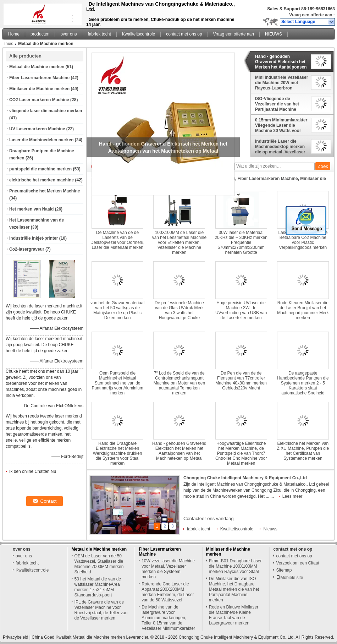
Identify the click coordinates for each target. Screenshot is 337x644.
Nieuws (270, 529)
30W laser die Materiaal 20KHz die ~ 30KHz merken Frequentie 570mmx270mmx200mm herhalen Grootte (241, 242)
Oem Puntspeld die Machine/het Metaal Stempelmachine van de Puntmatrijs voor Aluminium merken (117, 383)
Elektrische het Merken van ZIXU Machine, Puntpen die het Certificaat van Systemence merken (303, 451)
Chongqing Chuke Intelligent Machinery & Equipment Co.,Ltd (245, 478)
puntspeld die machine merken (40, 169)
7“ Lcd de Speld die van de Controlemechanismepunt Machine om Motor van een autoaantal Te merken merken (179, 383)
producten (40, 34)
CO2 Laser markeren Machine (39, 100)
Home (14, 34)
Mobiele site (289, 578)
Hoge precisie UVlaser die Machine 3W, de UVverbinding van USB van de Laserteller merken (241, 310)
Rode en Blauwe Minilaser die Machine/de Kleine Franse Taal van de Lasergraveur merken (234, 615)
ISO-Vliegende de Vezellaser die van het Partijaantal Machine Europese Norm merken (279, 104)
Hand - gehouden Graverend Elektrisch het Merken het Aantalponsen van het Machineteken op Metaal (281, 62)
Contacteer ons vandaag (209, 519)
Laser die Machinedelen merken (41, 140)
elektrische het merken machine (42, 180)
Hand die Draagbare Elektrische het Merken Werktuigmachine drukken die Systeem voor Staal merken (118, 453)
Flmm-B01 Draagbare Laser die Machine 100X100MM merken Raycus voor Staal (235, 566)
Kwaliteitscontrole (139, 34)
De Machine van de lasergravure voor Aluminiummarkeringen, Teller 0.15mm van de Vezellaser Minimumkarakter (168, 618)
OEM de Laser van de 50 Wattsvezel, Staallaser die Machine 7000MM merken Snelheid (99, 564)
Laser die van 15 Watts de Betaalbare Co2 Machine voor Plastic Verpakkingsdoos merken (303, 240)
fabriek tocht (99, 34)
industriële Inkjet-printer (34, 238)
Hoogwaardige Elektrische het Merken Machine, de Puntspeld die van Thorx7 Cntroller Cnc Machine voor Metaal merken (241, 453)
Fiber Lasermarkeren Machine (39, 78)
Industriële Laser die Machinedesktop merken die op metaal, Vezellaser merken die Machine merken (280, 147)
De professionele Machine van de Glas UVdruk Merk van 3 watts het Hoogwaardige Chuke (179, 310)
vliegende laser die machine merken (46, 111)
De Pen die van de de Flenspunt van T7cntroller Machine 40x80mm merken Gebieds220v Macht (241, 381)
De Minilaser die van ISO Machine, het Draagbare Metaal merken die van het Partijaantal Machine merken (234, 589)
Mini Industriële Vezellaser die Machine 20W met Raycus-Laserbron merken (281, 83)
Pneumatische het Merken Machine (45, 191)
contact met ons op (184, 34)
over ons (68, 34)
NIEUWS (274, 34)
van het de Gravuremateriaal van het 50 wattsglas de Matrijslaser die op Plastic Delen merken (117, 310)
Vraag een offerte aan (311, 15)
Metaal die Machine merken (37, 67)
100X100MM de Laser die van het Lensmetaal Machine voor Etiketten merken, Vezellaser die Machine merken (179, 242)
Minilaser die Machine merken (39, 89)
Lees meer (292, 496)
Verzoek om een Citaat (297, 563)
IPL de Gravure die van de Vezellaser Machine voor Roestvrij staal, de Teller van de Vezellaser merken (101, 610)
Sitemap (284, 570)
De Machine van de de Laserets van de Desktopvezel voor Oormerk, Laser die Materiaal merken (117, 240)
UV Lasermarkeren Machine (37, 129)
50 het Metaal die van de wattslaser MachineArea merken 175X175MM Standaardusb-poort (98, 587)
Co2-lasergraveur (27, 249)
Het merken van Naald (31, 209)
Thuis (8, 44)
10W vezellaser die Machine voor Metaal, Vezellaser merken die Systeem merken (168, 569)
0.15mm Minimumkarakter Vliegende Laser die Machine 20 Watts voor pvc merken (281, 125)
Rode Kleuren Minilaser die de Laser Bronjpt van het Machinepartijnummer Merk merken (303, 310)
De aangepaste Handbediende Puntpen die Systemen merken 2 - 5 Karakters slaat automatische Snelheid (303, 383)
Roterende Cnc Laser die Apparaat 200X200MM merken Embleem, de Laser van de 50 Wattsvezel (168, 592)
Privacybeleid (15, 637)
